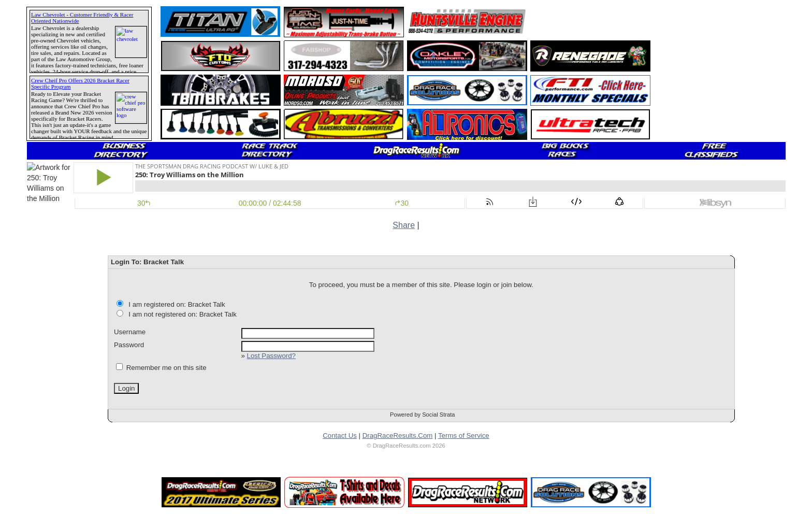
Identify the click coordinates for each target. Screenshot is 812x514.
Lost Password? (271, 356)
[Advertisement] (591, 22)
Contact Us (340, 436)
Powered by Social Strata (423, 415)
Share (404, 225)
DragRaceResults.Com (398, 436)
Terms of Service (464, 436)
